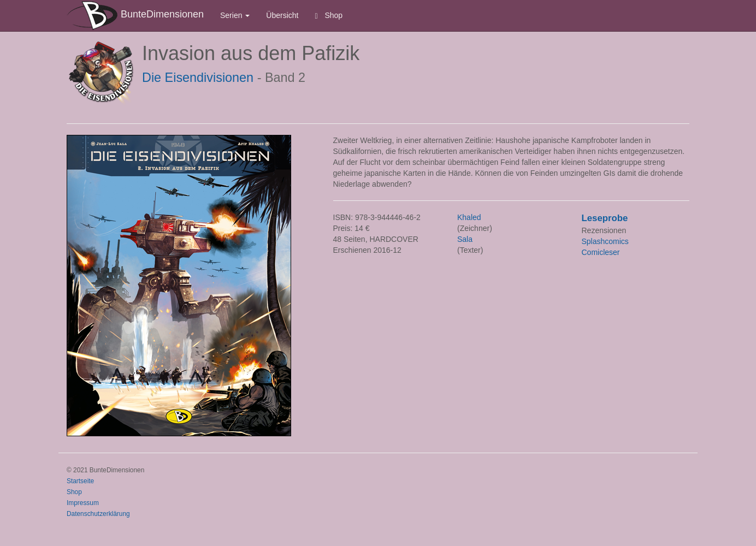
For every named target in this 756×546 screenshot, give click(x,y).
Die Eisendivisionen (198, 78)
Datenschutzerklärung (98, 514)
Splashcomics (605, 241)
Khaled (469, 217)
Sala (465, 239)
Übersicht (282, 15)
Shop (329, 16)
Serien (235, 15)
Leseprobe (605, 218)
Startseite (80, 481)
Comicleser (601, 252)
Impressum (83, 503)
